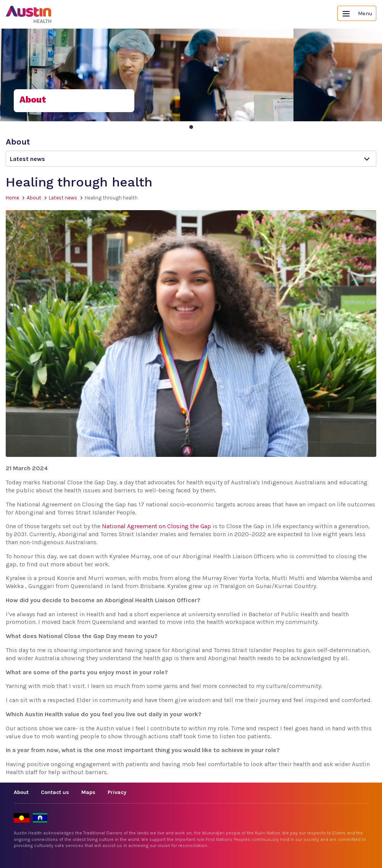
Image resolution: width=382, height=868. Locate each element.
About (34, 198)
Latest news (63, 198)
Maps (88, 792)
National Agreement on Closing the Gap (156, 526)
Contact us (55, 792)
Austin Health (29, 14)
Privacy (117, 792)
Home (12, 198)
